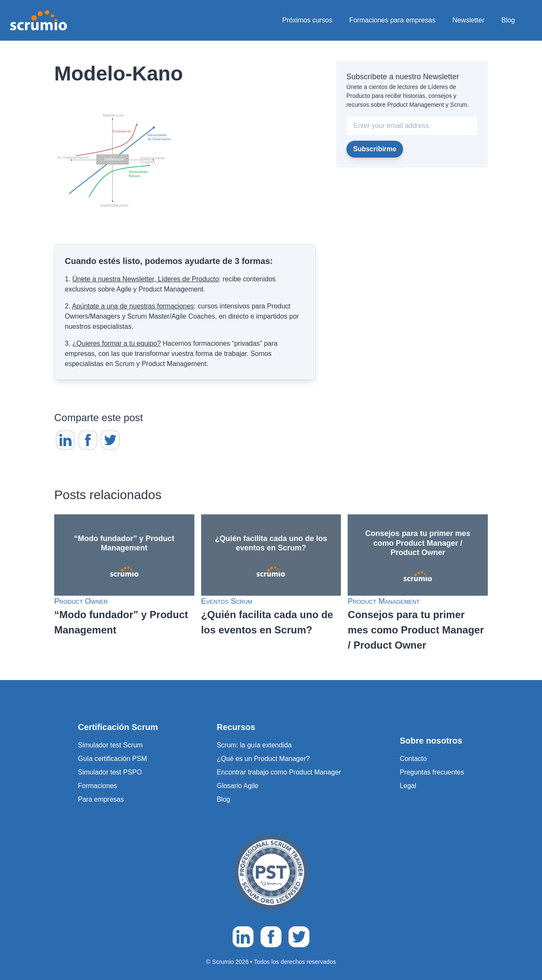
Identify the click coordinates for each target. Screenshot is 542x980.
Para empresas (101, 799)
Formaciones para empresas (393, 20)
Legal (408, 786)
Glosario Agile (238, 786)
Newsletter (468, 20)
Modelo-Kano (119, 74)
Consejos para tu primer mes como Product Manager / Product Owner (416, 630)
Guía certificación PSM (112, 759)
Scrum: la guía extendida (254, 745)
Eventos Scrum (227, 601)
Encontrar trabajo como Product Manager (279, 772)
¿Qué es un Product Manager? (263, 759)
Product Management (384, 601)
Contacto (413, 759)
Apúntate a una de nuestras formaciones (133, 306)
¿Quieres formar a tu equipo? (117, 343)
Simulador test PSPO (110, 772)
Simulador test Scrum (110, 745)
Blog (508, 20)
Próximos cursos (307, 20)
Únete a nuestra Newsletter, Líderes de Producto (146, 279)
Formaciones (97, 786)
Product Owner (81, 601)
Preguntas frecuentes (432, 772)
